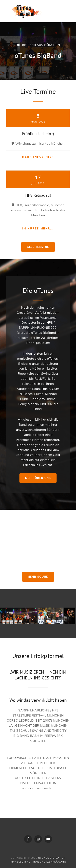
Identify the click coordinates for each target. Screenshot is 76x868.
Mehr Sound (38, 577)
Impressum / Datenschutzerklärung (38, 862)
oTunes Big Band (51, 858)
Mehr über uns (38, 478)
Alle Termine (38, 247)
